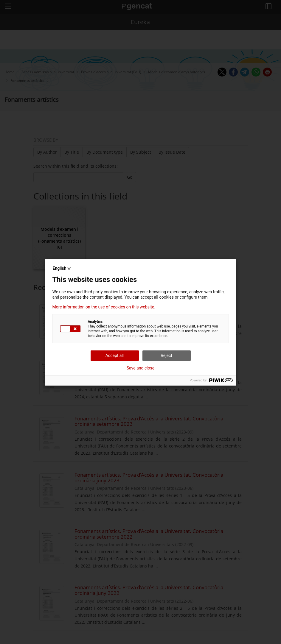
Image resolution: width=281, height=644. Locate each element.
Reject (166, 355)
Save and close (141, 368)
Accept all (115, 355)
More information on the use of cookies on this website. (104, 307)
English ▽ (62, 268)
